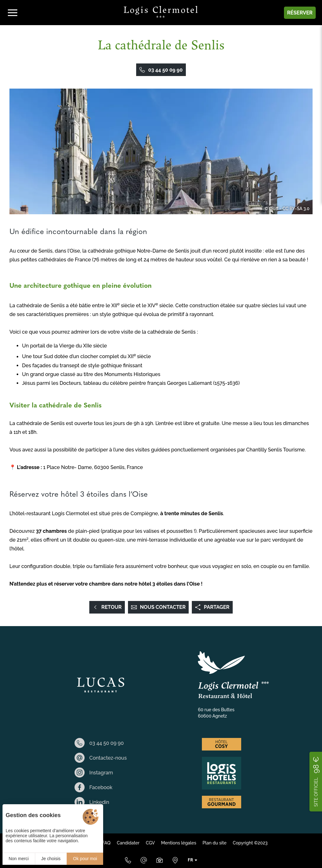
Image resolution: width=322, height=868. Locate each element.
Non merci (19, 859)
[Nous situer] (175, 860)
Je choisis (51, 859)
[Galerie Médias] (159, 860)
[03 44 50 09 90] (128, 860)
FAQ (106, 843)
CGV (150, 843)
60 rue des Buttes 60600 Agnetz (216, 713)
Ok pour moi (85, 859)
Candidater (128, 843)
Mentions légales (179, 843)
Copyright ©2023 (250, 843)
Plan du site (214, 843)
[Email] (144, 860)
